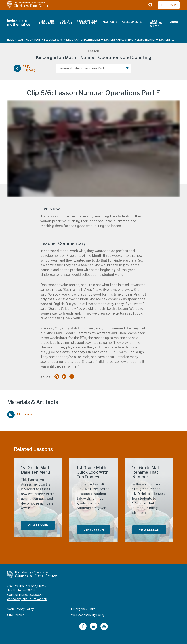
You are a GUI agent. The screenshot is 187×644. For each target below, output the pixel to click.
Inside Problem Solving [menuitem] (156, 23)
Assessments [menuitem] (132, 22)
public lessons (53, 40)
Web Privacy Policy (20, 609)
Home (11, 40)
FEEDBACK (169, 5)
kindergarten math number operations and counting (100, 40)
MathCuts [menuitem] (110, 22)
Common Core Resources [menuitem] (87, 22)
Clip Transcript (23, 414)
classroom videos (29, 40)
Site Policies (16, 615)
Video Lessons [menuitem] (66, 22)
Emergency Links (83, 609)
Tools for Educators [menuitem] (47, 22)
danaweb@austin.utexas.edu (27, 599)
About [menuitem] (175, 22)
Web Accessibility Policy (88, 615)
